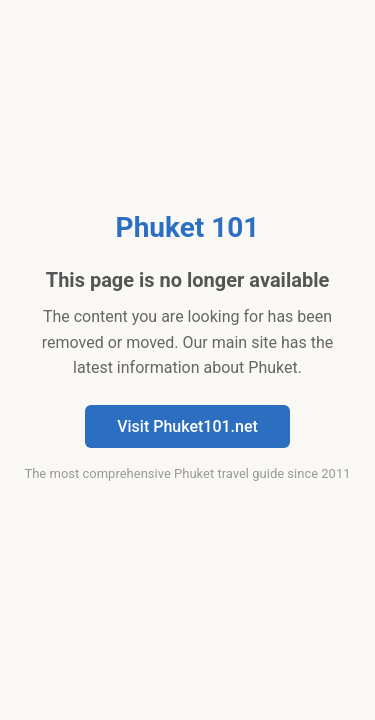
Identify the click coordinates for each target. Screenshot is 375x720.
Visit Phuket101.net (187, 426)
